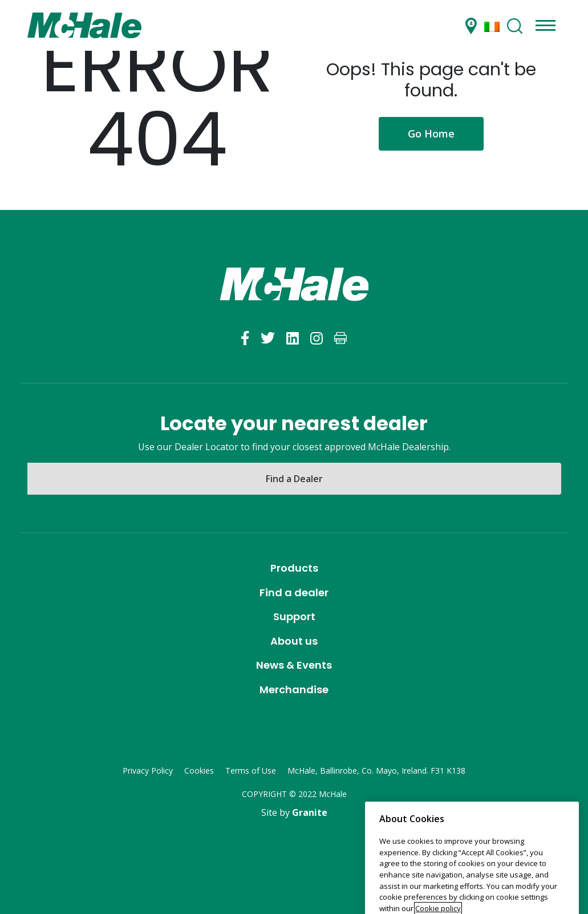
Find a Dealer (294, 479)
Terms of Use (251, 771)
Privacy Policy (148, 771)
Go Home (431, 134)
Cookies (199, 771)
